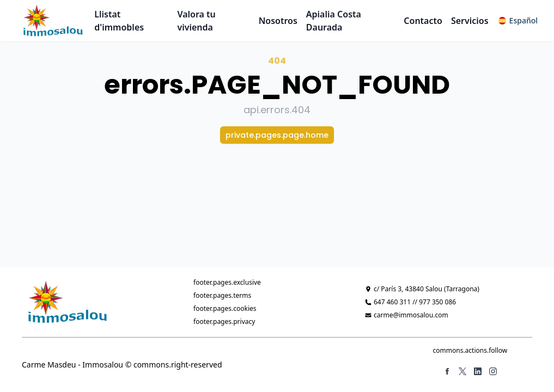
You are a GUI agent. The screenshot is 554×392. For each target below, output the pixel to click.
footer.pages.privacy (224, 321)
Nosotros (278, 21)
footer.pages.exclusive (227, 282)
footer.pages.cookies (225, 308)
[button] (518, 21)
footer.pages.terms (222, 295)
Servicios (470, 21)
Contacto (423, 21)
